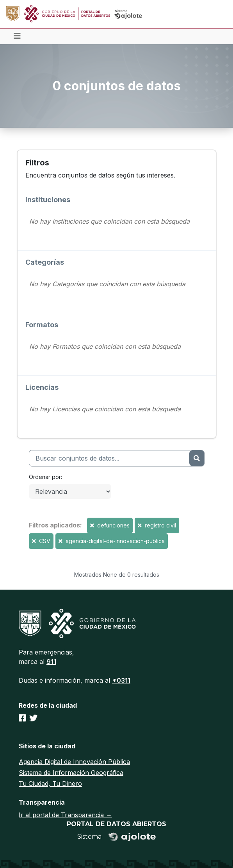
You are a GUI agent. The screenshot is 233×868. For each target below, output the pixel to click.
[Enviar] (197, 458)
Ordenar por (45, 477)
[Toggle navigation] (17, 36)
